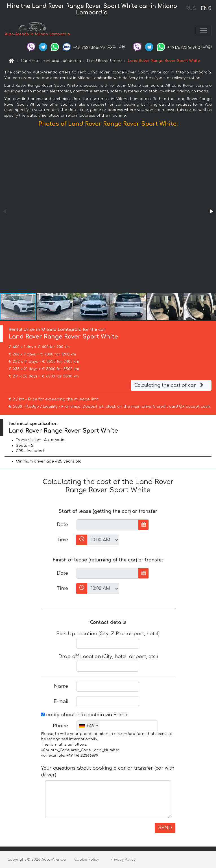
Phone (60, 726)
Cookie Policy (87, 860)
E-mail (61, 702)
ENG (206, 8)
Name (61, 686)
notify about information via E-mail (84, 715)
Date (62, 525)
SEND (165, 828)
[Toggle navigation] (204, 31)
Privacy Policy (123, 860)
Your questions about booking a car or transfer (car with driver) (108, 772)
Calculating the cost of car (170, 385)
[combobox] (88, 726)
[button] (211, 211)
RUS (191, 8)
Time (62, 540)
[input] (107, 525)
